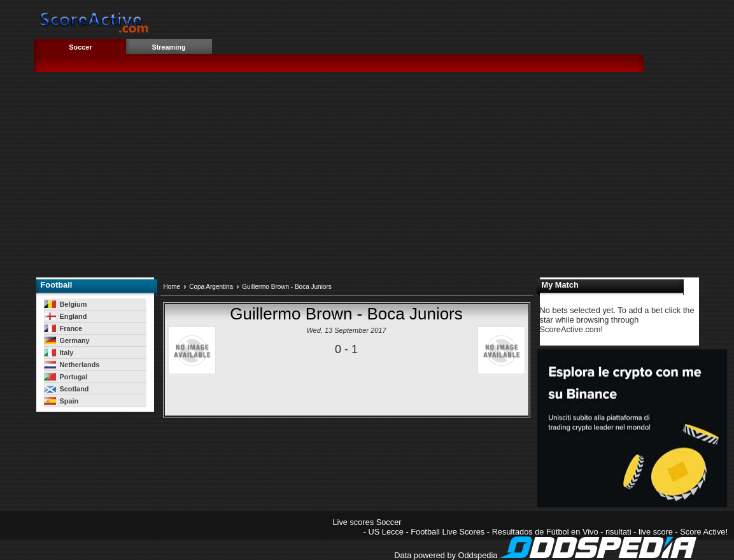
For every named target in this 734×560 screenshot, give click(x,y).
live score (656, 532)
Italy (59, 353)
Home (172, 287)
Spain (61, 401)
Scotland (67, 389)
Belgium (66, 304)
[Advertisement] (384, 179)
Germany (67, 340)
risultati (618, 532)
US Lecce (385, 532)
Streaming (168, 47)
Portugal (66, 377)
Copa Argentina (211, 287)
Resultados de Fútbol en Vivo (545, 532)
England (66, 316)
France (63, 328)
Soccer (80, 47)
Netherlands (72, 365)
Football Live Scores (448, 532)
